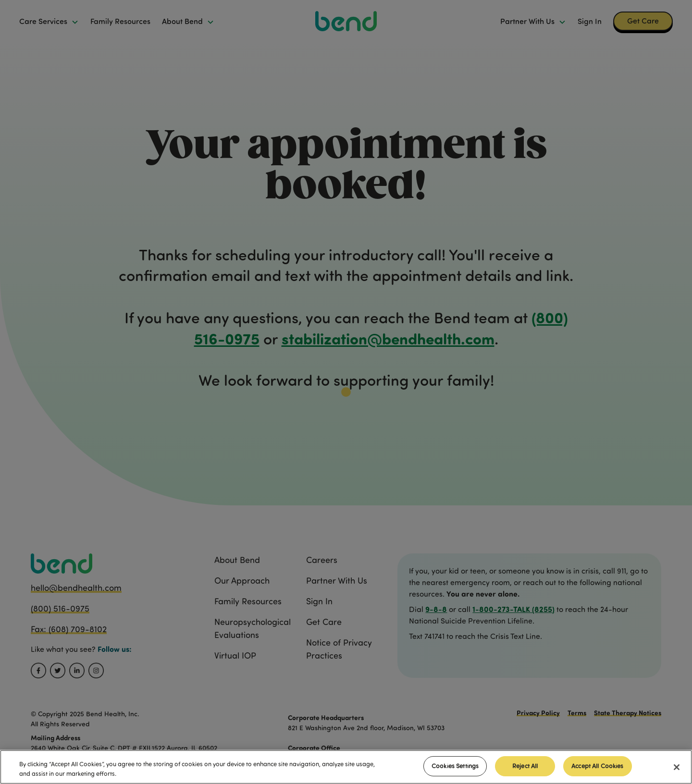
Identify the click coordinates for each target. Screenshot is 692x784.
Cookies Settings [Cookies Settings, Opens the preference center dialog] (455, 766)
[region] (346, 767)
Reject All (525, 766)
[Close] (677, 767)
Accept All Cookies (597, 766)
